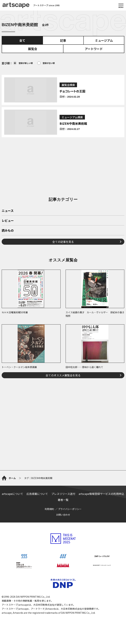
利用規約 (49, 509)
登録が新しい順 (23, 63)
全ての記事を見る (63, 242)
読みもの (8, 231)
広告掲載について (37, 494)
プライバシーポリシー (70, 509)
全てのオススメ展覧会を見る (63, 375)
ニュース (8, 211)
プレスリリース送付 (63, 494)
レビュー (8, 221)
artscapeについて (12, 494)
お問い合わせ (63, 515)
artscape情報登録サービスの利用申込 (101, 494)
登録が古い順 (46, 63)
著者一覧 (63, 500)
